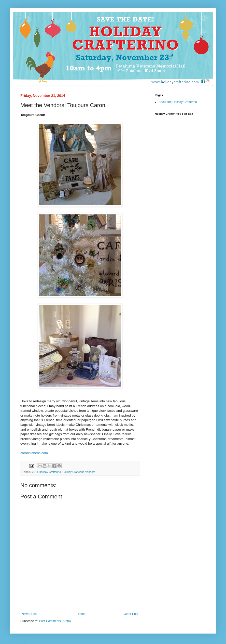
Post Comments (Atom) (55, 621)
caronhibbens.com (34, 453)
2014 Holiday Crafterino (46, 472)
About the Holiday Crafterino (178, 102)
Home (81, 614)
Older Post (131, 614)
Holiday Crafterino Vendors (79, 472)
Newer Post (30, 614)
